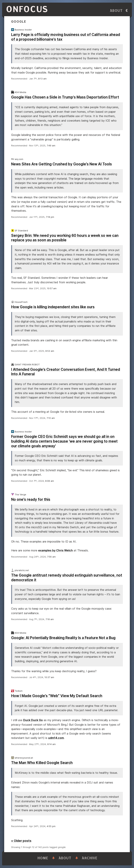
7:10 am (51, 418)
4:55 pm (51, 826)
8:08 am (50, 481)
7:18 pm (50, 217)
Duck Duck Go (33, 720)
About (116, 11)
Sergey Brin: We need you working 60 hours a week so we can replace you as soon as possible (65, 238)
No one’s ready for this (31, 499)
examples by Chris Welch (55, 550)
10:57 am (52, 288)
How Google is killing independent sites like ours (53, 307)
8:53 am (50, 351)
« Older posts (21, 841)
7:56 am (51, 557)
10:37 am (49, 677)
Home (43, 858)
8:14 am (51, 744)
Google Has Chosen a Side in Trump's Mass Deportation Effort (65, 97)
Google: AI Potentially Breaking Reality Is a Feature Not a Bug (63, 638)
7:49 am (51, 146)
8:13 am (42, 79)
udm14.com (56, 738)
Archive (90, 858)
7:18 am (50, 619)
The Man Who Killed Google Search (42, 763)
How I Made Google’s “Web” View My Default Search (57, 696)
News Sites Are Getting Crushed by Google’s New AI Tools (62, 164)
